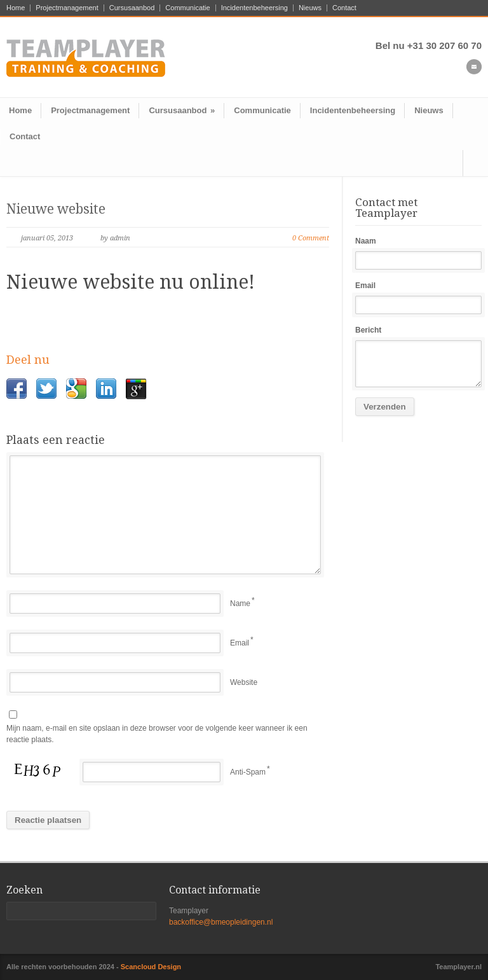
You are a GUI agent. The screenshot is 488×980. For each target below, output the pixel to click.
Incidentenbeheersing (254, 8)
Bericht (368, 330)
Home (16, 8)
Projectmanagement (67, 8)
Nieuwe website (56, 209)
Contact (344, 8)
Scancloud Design (151, 967)
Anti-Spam (248, 772)
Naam (366, 241)
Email (240, 643)
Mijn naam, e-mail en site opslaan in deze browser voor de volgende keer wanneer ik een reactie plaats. (157, 734)
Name (240, 604)
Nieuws (310, 8)
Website (244, 682)
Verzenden (385, 407)
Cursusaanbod (132, 8)
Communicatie (187, 8)
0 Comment (311, 238)
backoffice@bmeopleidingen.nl (221, 922)
